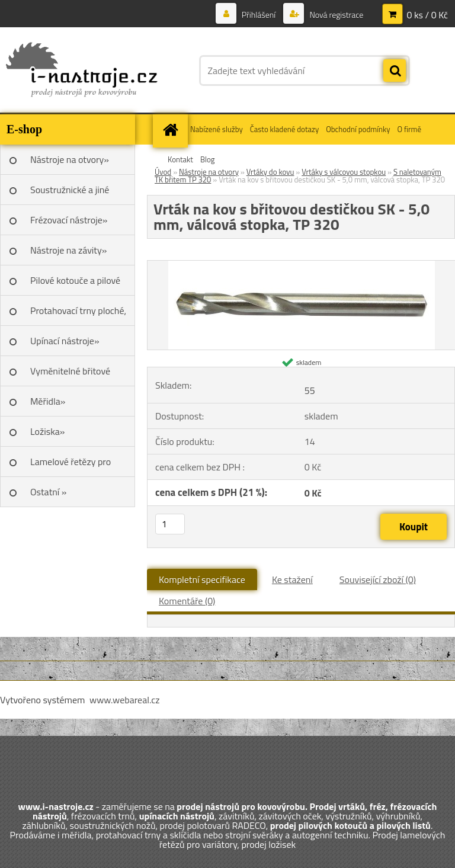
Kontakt (180, 159)
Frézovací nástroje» (69, 220)
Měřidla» (48, 401)
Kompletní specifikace (202, 579)
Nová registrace (335, 15)
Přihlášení (259, 15)
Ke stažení (292, 579)
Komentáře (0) (187, 601)
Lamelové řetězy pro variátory (71, 466)
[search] (395, 71)
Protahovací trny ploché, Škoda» (78, 315)
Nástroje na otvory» (70, 159)
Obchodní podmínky (358, 129)
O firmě (409, 129)
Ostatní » (49, 492)
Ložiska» (47, 431)
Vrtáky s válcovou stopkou (344, 172)
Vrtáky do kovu (270, 172)
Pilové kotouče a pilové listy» (75, 284)
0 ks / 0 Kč (427, 15)
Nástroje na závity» (68, 250)
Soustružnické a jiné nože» (70, 194)
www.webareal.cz (125, 700)
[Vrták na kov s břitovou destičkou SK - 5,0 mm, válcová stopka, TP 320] (302, 265)
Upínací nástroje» (65, 341)
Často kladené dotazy (284, 129)
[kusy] (170, 524)
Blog (208, 159)
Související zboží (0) (378, 579)
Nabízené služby (217, 129)
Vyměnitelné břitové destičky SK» (70, 375)
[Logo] (81, 71)
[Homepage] (172, 129)
